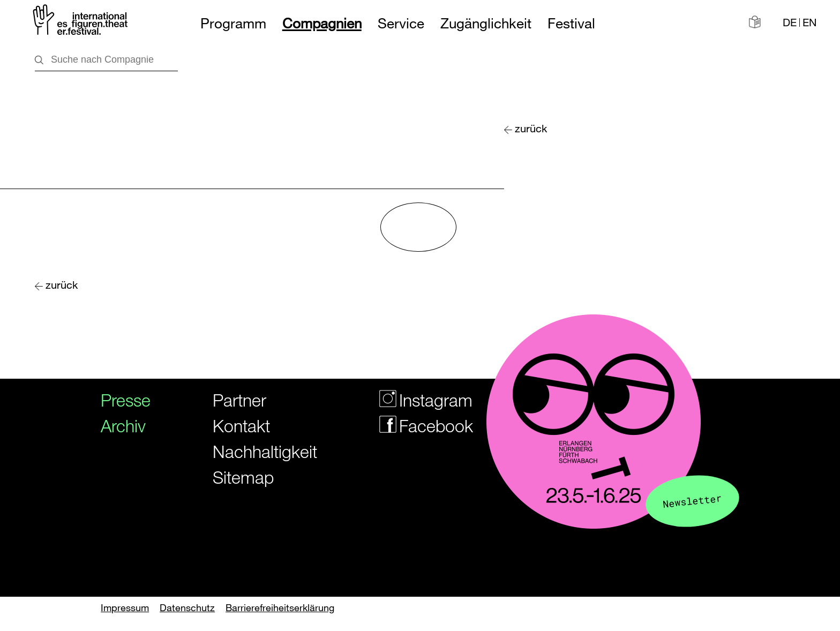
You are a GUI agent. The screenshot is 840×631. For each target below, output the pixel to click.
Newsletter (692, 501)
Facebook (414, 426)
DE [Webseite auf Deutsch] (790, 22)
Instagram (414, 400)
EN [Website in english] (809, 22)
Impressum (125, 607)
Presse (119, 400)
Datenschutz (187, 607)
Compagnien (322, 23)
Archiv (119, 426)
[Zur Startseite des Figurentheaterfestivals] (81, 22)
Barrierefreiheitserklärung (280, 607)
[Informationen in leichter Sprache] (755, 22)
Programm (233, 23)
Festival (571, 23)
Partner (239, 400)
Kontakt (241, 426)
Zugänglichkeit (486, 23)
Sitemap (243, 477)
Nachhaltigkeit (252, 451)
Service (401, 23)
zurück (531, 128)
